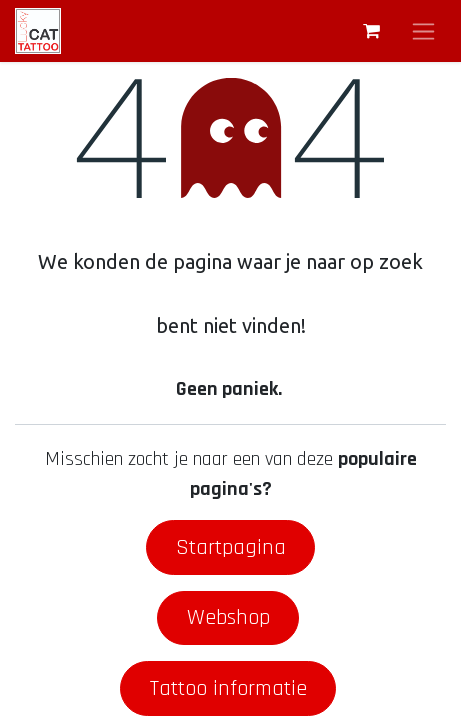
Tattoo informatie (228, 688)
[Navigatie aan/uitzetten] (423, 31)
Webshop (228, 617)
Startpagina (231, 547)
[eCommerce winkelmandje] (371, 31)
